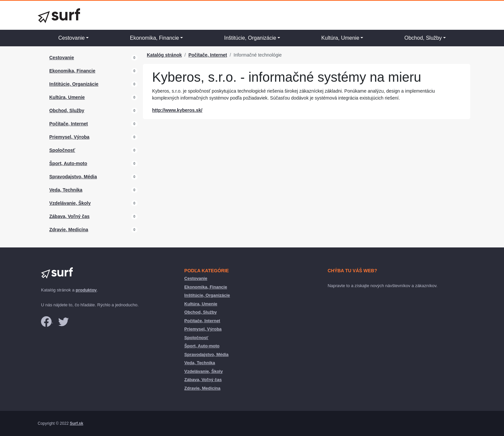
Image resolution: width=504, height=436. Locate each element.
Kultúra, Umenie (340, 38)
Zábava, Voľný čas (69, 216)
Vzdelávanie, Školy (70, 203)
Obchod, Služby (423, 38)
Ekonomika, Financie (155, 38)
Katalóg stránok (164, 55)
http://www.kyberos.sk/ (177, 110)
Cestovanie (71, 38)
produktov (86, 290)
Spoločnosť (62, 150)
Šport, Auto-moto (68, 163)
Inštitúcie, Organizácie (250, 38)
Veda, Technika (66, 190)
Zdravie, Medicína (69, 230)
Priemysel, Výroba (69, 137)
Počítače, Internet (69, 124)
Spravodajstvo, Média (73, 177)
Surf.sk (77, 423)
